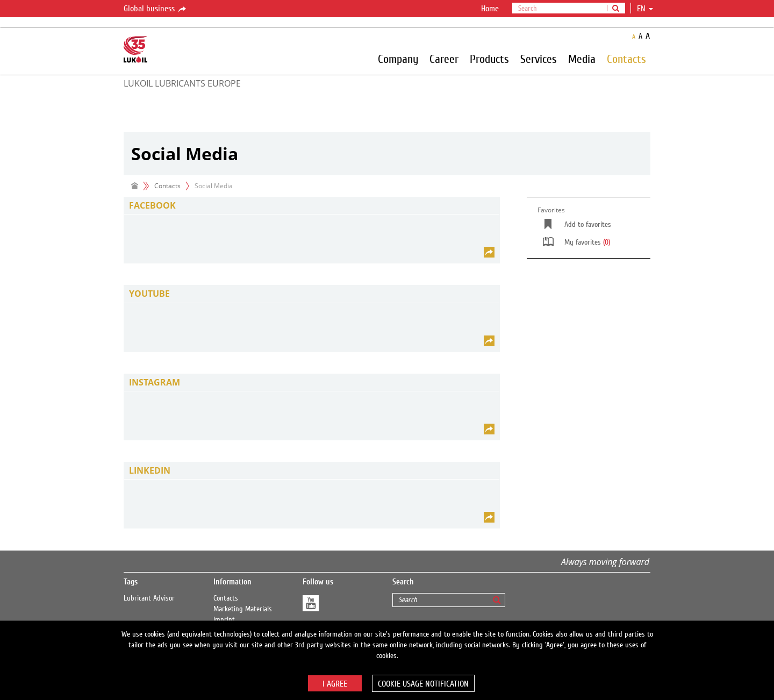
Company (398, 59)
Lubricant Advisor (149, 598)
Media (582, 59)
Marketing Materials (243, 609)
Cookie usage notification (423, 684)
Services (539, 59)
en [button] (645, 9)
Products (489, 59)
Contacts (626, 59)
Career (444, 59)
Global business (156, 9)
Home (490, 9)
